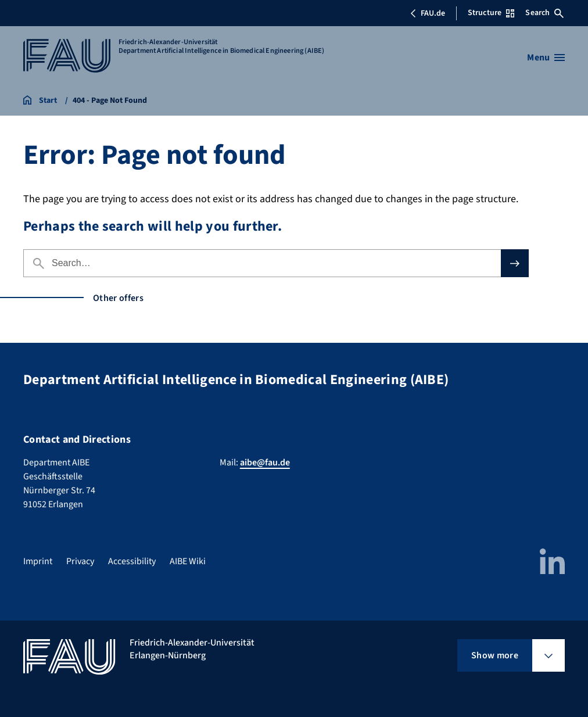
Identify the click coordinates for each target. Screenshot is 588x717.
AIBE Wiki (188, 561)
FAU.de (428, 13)
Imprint (38, 561)
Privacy (80, 561)
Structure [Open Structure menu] (491, 13)
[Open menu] (546, 58)
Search (544, 13)
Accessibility (132, 561)
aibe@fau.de (265, 463)
